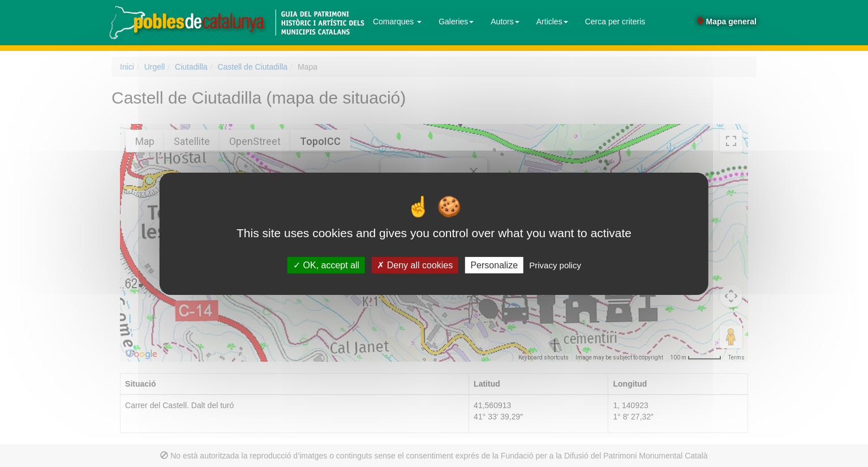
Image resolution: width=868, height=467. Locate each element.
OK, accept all (326, 265)
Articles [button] (552, 22)
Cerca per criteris (615, 22)
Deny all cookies (415, 265)
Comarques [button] (397, 22)
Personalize (494, 265)
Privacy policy (555, 265)
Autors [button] (505, 22)
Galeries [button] (456, 22)
